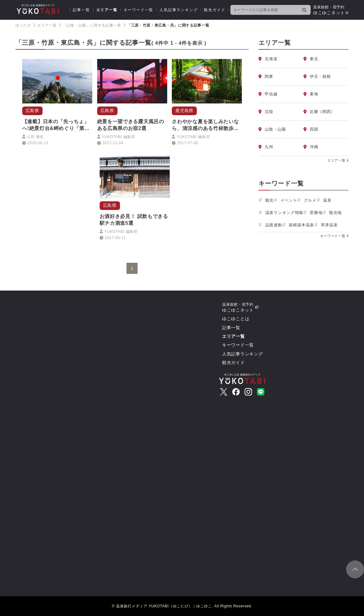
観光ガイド (215, 10)
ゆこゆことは (236, 319)
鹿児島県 (184, 111)
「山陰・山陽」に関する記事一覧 (92, 25)
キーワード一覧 (139, 10)
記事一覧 (81, 10)
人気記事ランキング (179, 10)
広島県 (32, 111)
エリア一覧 (107, 10)
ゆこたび (23, 25)
